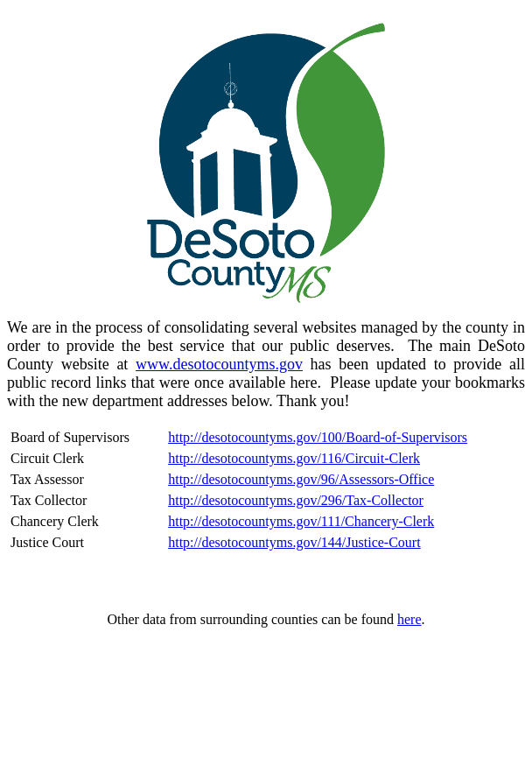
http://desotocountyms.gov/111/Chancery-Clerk (301, 521)
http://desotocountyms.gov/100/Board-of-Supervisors (318, 437)
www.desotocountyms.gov (219, 364)
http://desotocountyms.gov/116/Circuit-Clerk (294, 458)
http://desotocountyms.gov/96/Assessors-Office (301, 479)
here (409, 619)
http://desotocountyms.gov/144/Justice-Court (294, 542)
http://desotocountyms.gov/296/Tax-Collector (296, 500)
